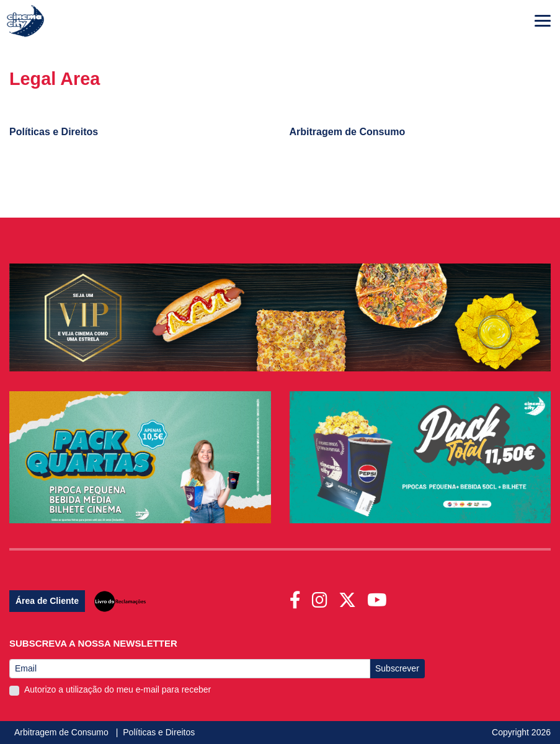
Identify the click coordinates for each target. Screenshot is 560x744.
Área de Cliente (47, 601)
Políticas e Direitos (159, 732)
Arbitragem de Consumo (63, 732)
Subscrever (397, 668)
